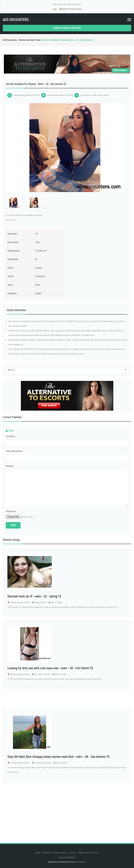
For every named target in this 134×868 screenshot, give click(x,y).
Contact (72, 853)
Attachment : (11, 511)
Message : (10, 466)
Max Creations (80, 862)
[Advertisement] (67, 809)
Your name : (11, 436)
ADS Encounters (16, 20)
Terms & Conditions (67, 857)
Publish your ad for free (67, 28)
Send (13, 525)
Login (55, 9)
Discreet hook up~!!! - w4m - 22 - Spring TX (34, 596)
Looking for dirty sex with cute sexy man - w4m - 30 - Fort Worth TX (50, 668)
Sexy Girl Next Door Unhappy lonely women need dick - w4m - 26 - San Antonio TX (58, 757)
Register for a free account (70, 9)
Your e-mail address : (15, 451)
